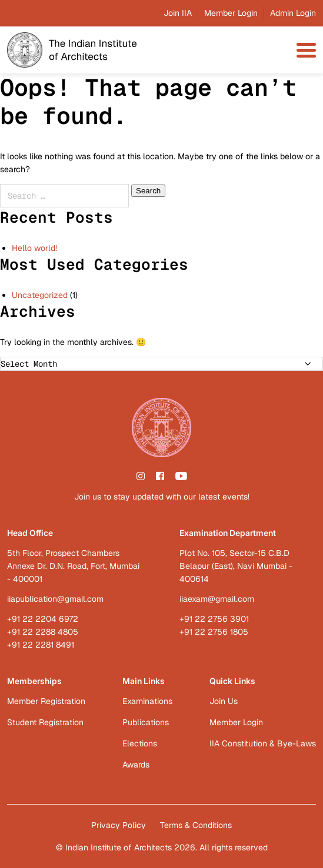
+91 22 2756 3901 (214, 619)
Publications (146, 722)
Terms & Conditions (196, 825)
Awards (136, 765)
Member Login (231, 13)
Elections (140, 743)
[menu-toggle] (306, 50)
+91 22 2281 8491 (41, 645)
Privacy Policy (119, 825)
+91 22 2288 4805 (43, 632)
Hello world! (34, 248)
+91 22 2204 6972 (43, 619)
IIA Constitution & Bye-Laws (263, 743)
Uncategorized (40, 295)
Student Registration (45, 722)
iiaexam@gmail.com (217, 599)
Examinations (147, 701)
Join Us (224, 701)
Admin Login (293, 13)
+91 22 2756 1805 (214, 632)
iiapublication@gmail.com (55, 599)
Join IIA (178, 13)
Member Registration (46, 701)
